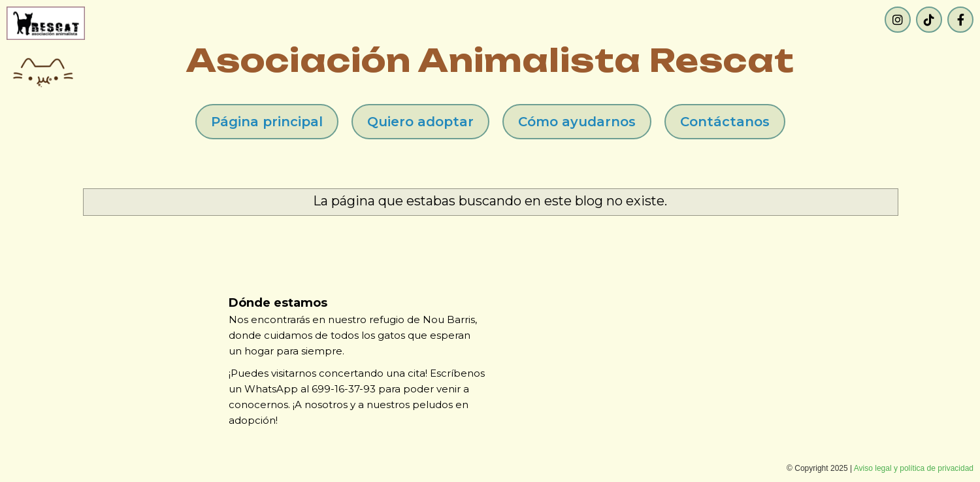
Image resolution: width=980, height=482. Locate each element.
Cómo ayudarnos (577, 122)
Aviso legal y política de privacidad (914, 468)
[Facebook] (960, 20)
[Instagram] (898, 20)
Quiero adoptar (420, 122)
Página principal (267, 122)
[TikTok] (929, 20)
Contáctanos (725, 122)
